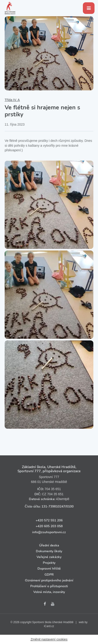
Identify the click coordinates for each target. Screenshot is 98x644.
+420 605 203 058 (49, 526)
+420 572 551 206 (49, 520)
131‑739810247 (53, 506)
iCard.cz (49, 626)
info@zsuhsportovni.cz (49, 532)
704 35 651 (53, 489)
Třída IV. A (12, 100)
